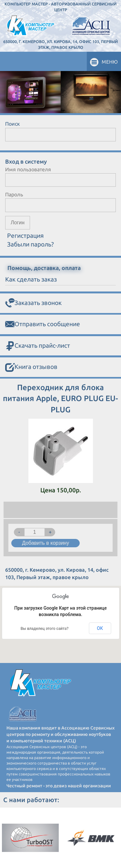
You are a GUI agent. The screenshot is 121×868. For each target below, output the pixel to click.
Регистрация (25, 236)
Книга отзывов (31, 367)
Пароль (14, 194)
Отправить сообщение (43, 324)
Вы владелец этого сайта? (45, 629)
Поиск (13, 124)
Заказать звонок (33, 303)
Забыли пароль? (30, 244)
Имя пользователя (28, 169)
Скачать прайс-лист (38, 346)
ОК (100, 628)
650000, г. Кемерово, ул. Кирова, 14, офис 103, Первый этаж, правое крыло (60, 44)
